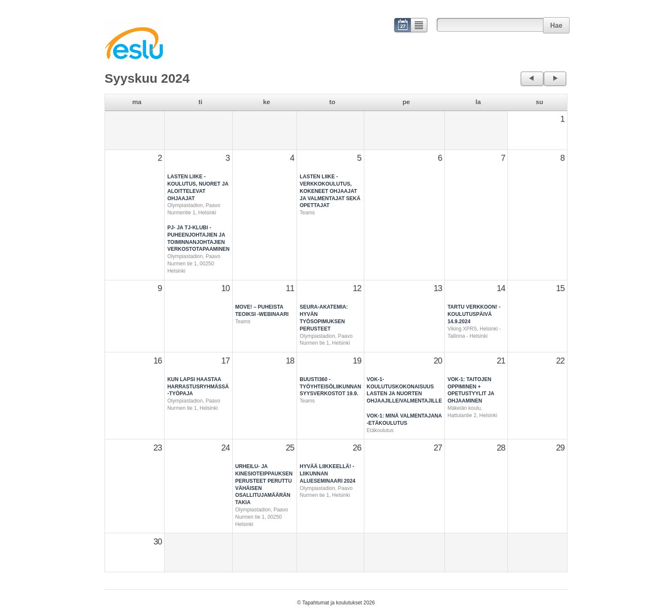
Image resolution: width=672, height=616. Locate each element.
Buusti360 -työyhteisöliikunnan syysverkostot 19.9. (330, 387)
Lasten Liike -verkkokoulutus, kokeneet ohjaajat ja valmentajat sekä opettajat (330, 191)
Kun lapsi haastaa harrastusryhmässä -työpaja (198, 387)
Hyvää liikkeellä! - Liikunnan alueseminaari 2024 (327, 474)
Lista (419, 26)
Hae (556, 26)
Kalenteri (402, 26)
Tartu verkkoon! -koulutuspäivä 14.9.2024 (474, 314)
